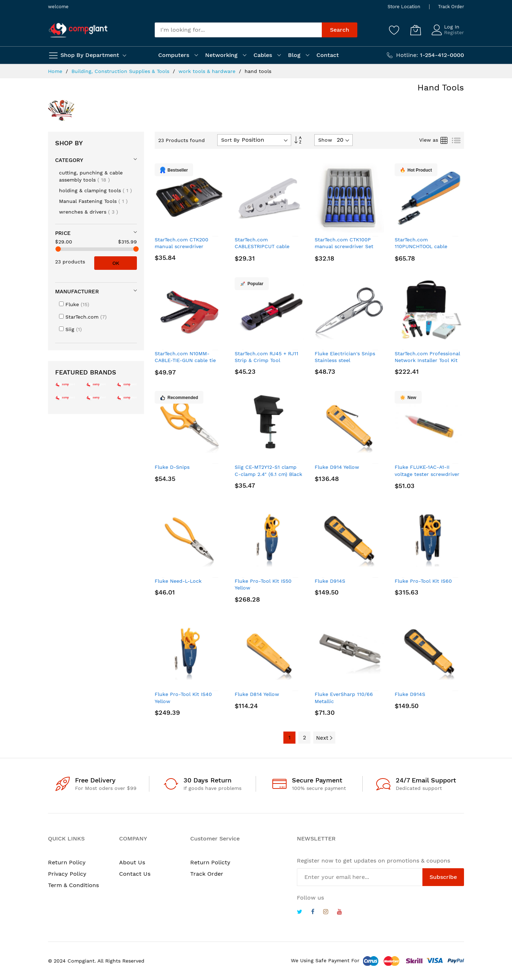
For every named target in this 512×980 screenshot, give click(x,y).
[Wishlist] (394, 30)
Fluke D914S (330, 581)
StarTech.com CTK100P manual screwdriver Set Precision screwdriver (344, 247)
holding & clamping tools (95, 190)
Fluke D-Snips (172, 467)
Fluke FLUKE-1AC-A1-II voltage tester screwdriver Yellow (427, 474)
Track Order (451, 7)
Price (63, 233)
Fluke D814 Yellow (257, 694)
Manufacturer (77, 292)
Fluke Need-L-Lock (178, 581)
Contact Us (135, 874)
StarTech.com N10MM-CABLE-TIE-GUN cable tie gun (185, 360)
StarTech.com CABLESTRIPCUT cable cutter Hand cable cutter (265, 247)
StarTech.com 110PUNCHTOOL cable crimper (421, 247)
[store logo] (78, 30)
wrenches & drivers (89, 212)
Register (454, 32)
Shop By (69, 143)
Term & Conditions (73, 885)
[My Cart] (416, 30)
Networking (221, 55)
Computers (174, 55)
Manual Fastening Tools (93, 201)
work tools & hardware (208, 71)
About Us (132, 862)
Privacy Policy (67, 874)
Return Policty (210, 862)
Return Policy (67, 862)
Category (69, 160)
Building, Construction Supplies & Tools (121, 71)
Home (56, 71)
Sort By (230, 140)
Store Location (404, 7)
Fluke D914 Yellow (337, 467)
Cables (263, 55)
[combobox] (238, 30)
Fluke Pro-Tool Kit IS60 (423, 581)
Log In (452, 27)
